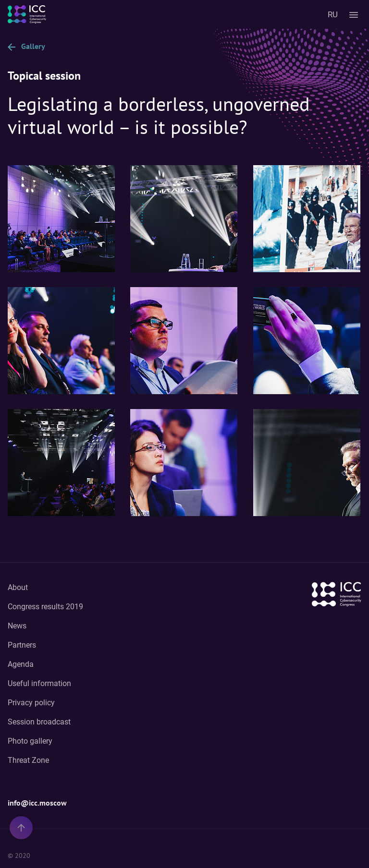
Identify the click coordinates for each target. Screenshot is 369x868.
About (18, 587)
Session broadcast (39, 722)
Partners (22, 645)
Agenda (21, 664)
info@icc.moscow (37, 803)
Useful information (39, 683)
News (17, 626)
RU (333, 14)
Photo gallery (30, 741)
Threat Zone (28, 760)
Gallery (26, 46)
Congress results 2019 (45, 607)
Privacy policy (31, 703)
